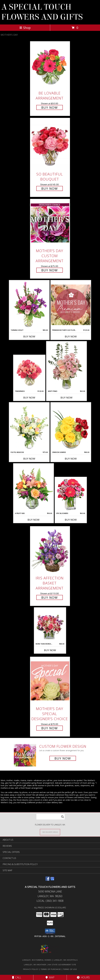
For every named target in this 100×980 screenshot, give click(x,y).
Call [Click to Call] (17, 977)
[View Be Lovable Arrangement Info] (50, 65)
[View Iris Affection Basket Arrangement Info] (50, 550)
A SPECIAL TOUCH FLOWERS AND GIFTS (42, 12)
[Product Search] (51, 817)
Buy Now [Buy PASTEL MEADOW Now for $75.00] (29, 459)
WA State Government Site (62, 965)
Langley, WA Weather (35, 965)
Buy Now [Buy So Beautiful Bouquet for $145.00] (50, 188)
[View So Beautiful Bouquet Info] (50, 144)
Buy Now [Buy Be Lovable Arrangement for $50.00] (50, 107)
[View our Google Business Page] (52, 880)
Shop (25, 28)
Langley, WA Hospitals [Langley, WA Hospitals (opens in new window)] (66, 960)
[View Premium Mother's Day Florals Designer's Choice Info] (71, 305)
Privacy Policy (31, 969)
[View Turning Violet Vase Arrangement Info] (29, 305)
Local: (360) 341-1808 (50, 901)
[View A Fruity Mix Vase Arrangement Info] (34, 488)
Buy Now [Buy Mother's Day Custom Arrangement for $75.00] (50, 270)
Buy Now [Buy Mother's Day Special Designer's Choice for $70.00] (50, 728)
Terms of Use (70, 969)
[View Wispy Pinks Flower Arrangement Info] (66, 366)
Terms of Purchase (51, 969)
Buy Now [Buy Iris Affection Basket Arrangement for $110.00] (50, 597)
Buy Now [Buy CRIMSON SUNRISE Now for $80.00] (71, 459)
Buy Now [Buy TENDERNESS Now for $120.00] (29, 398)
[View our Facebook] (48, 880)
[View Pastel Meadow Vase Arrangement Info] (29, 427)
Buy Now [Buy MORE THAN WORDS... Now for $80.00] (50, 650)
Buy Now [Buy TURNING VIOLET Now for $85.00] (29, 336)
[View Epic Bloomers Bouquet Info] (71, 495)
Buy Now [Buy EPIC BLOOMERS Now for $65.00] (71, 520)
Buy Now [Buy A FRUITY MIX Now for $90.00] (34, 520)
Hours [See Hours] (83, 977)
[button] (50, 931)
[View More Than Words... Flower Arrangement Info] (50, 625)
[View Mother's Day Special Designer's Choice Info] (50, 681)
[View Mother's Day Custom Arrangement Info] (50, 223)
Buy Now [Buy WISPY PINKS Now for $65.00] (66, 398)
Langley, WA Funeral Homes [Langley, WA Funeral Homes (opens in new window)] (37, 960)
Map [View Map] (50, 977)
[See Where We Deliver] (50, 832)
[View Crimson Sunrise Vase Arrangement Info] (71, 427)
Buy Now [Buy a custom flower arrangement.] (63, 758)
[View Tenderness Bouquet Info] (29, 373)
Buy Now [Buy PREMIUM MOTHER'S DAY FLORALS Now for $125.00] (71, 336)
